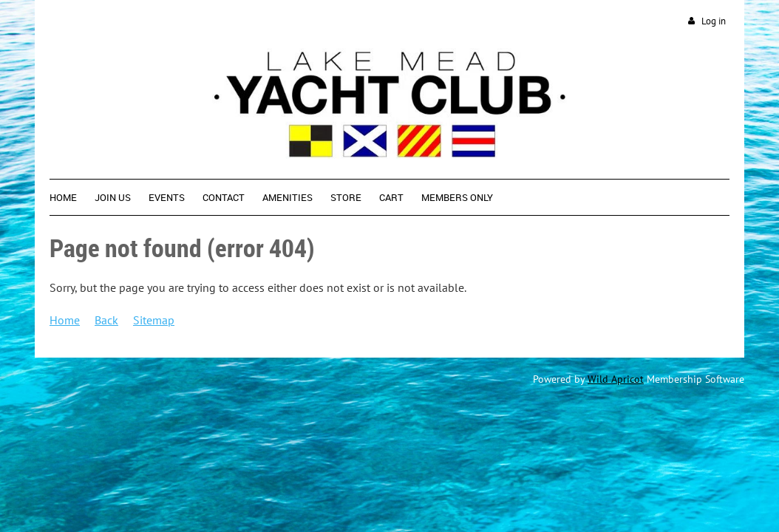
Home (65, 320)
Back (106, 320)
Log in (714, 21)
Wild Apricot (616, 379)
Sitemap (154, 320)
